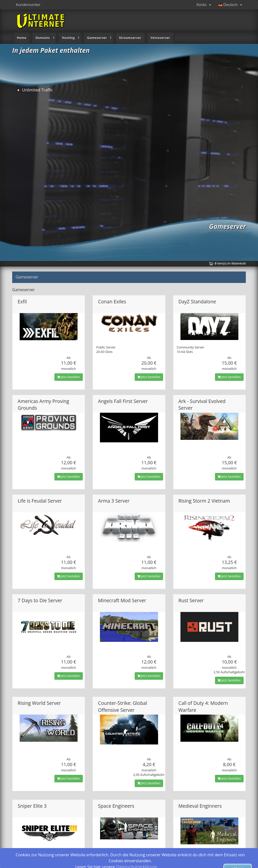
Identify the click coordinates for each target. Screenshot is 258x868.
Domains (43, 38)
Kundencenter (28, 5)
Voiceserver (160, 38)
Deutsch (230, 5)
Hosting (69, 38)
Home (22, 38)
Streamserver (130, 38)
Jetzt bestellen (69, 377)
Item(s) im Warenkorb (230, 264)
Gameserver (97, 38)
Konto (204, 5)
